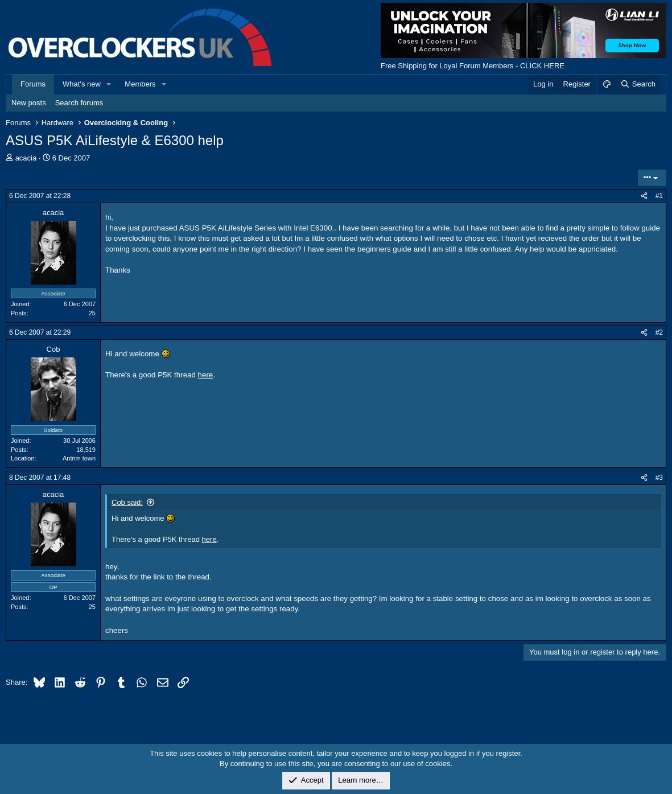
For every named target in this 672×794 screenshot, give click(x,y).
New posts (29, 103)
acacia (26, 158)
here (206, 375)
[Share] (644, 196)
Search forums (79, 103)
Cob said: (127, 502)
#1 (659, 196)
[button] (109, 84)
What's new (82, 84)
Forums (33, 84)
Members (140, 84)
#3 (659, 478)
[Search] (638, 84)
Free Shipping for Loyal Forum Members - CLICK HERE (473, 66)
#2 (659, 332)
